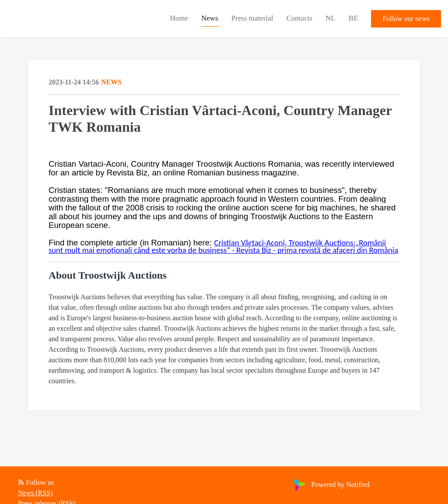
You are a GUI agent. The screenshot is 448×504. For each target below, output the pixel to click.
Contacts (300, 18)
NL (331, 18)
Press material (252, 18)
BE (353, 18)
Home (179, 18)
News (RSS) (35, 493)
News (210, 18)
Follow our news (406, 19)
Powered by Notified (330, 485)
